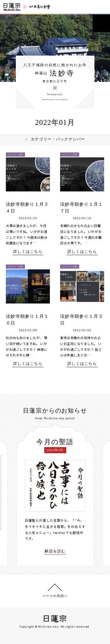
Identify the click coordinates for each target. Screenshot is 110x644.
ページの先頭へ (55, 596)
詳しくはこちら (28, 252)
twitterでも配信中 (68, 533)
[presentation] (12, 494)
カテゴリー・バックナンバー (58, 139)
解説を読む (55, 551)
